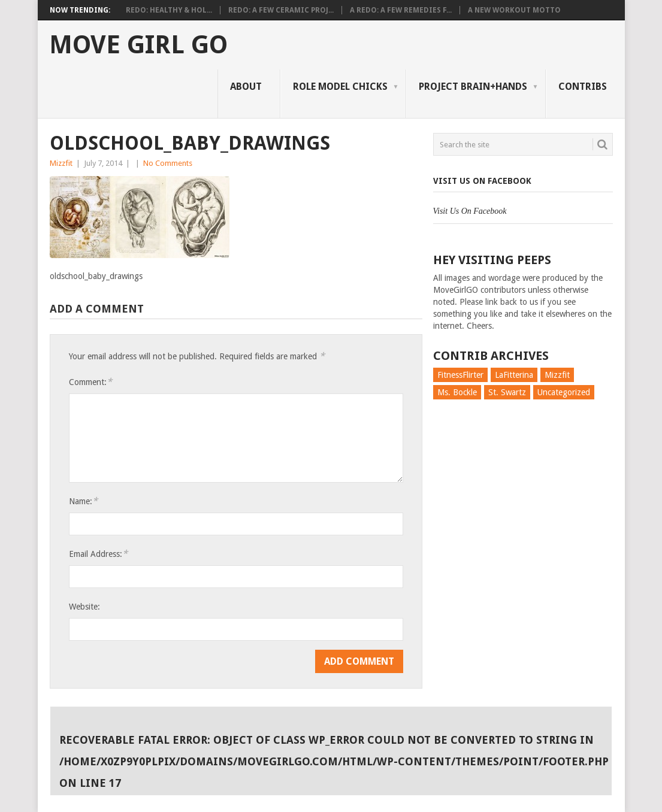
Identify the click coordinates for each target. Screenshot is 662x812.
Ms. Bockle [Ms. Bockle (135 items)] (457, 392)
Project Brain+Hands (473, 87)
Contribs (583, 87)
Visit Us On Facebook (482, 181)
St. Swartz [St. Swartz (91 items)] (507, 392)
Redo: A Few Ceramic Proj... (281, 10)
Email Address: (98, 554)
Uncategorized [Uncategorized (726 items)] (564, 392)
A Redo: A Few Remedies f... (401, 10)
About (246, 87)
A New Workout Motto (514, 10)
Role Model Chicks (340, 87)
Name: (83, 501)
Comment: (90, 382)
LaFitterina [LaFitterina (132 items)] (514, 375)
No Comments (168, 163)
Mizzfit (61, 163)
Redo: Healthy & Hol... (169, 10)
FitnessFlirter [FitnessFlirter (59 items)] (460, 375)
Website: (84, 607)
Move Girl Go (138, 45)
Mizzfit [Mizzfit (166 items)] (557, 375)
